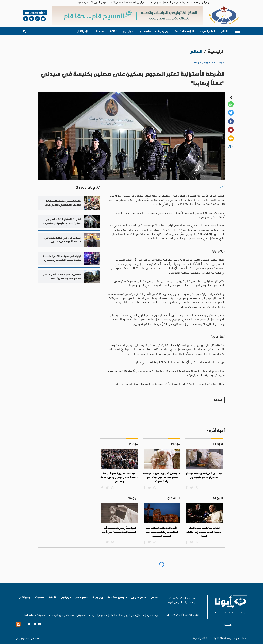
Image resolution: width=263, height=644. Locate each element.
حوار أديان (128, 31)
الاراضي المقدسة (184, 31)
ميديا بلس (20, 638)
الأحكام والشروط (201, 638)
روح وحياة (163, 31)
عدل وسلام (146, 31)
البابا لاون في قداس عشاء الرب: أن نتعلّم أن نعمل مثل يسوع (204, 475)
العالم (224, 31)
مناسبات (99, 31)
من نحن (228, 625)
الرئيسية (216, 51)
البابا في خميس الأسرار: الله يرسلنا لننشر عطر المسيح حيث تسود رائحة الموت (162, 477)
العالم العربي (207, 31)
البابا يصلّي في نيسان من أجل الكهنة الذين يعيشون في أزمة (119, 530)
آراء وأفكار (83, 31)
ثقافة (113, 31)
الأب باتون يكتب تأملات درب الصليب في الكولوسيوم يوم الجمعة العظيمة (162, 532)
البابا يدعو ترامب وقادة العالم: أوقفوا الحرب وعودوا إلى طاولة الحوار (204, 532)
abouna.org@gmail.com (79, 615)
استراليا (218, 400)
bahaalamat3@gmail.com (38, 615)
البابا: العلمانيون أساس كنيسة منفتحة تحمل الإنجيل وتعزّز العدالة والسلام (119, 477)
